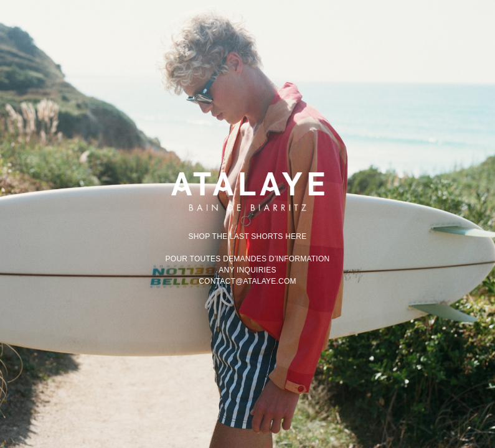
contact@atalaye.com (247, 281)
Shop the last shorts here (247, 236)
